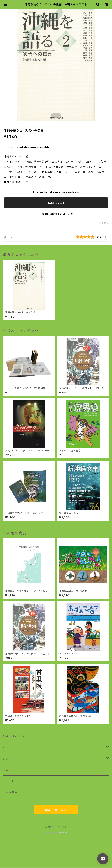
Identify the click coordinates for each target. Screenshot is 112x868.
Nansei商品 (10, 792)
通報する (104, 223)
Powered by (56, 833)
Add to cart (56, 203)
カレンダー (10, 781)
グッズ (7, 759)
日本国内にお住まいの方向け (56, 214)
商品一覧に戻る (56, 810)
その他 (7, 770)
